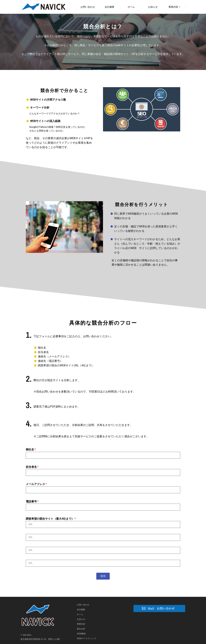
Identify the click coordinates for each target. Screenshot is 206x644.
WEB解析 (81, 634)
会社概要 (110, 7)
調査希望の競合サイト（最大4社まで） (50, 519)
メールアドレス (35, 484)
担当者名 (31, 467)
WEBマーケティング (86, 638)
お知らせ (153, 7)
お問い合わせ (88, 7)
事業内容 (173, 7)
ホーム (131, 7)
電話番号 (31, 501)
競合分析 (81, 629)
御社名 (30, 449)
